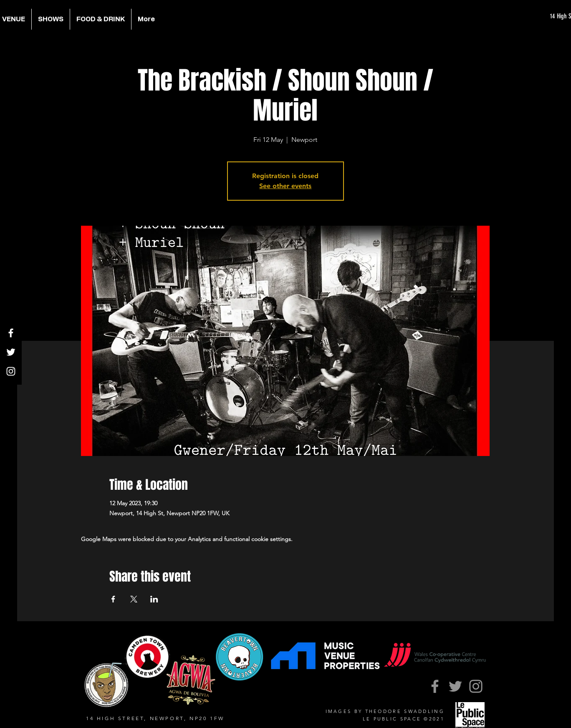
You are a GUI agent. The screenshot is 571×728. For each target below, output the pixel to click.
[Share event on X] (134, 599)
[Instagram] (11, 371)
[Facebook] (11, 333)
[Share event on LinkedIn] (154, 599)
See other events (285, 186)
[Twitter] (11, 352)
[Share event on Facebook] (113, 599)
